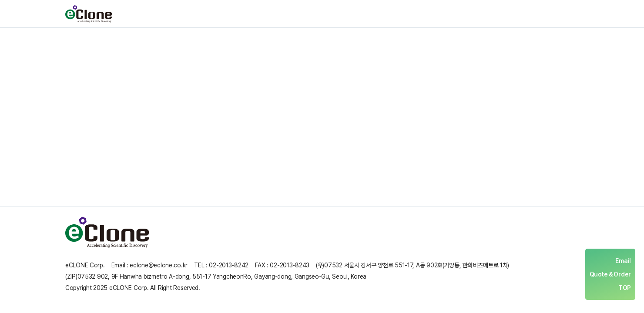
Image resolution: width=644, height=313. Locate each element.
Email (623, 261)
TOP (625, 288)
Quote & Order (610, 274)
